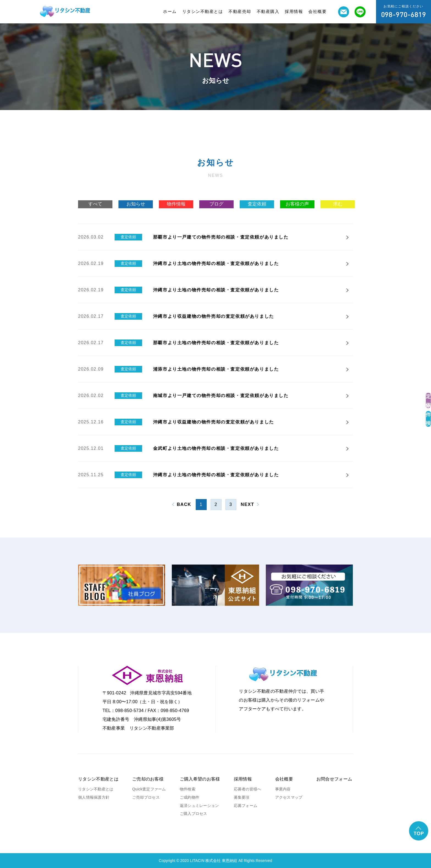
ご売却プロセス (146, 797)
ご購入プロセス (194, 814)
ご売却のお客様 (148, 779)
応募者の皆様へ (248, 789)
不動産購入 (268, 11)
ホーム (170, 11)
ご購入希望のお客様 (200, 779)
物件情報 (176, 204)
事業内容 (283, 789)
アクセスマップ (289, 797)
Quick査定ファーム (149, 789)
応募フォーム (246, 806)
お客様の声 (297, 204)
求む (338, 204)
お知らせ (136, 204)
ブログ (216, 204)
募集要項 (242, 797)
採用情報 (294, 11)
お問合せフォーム (334, 779)
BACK (184, 504)
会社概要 (317, 11)
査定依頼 (257, 204)
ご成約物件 (190, 797)
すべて (95, 204)
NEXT (248, 504)
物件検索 (188, 789)
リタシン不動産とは (203, 11)
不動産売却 (240, 11)
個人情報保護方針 (94, 797)
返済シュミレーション (199, 806)
